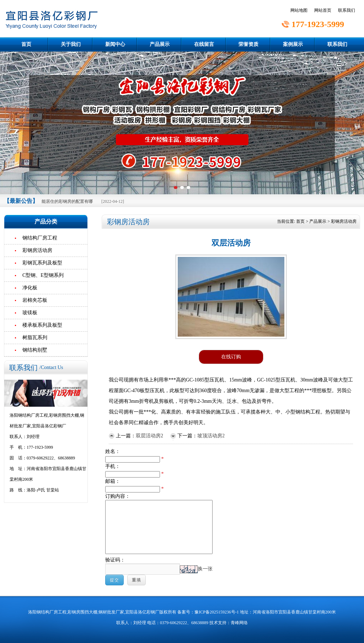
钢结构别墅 (35, 350)
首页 (26, 44)
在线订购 (231, 357)
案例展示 (293, 44)
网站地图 (299, 10)
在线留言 (204, 44)
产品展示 (160, 44)
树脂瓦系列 (35, 338)
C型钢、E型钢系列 (43, 275)
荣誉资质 (248, 44)
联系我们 (347, 10)
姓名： (113, 451)
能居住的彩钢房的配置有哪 (67, 201)
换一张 (205, 569)
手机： (113, 466)
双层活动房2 (149, 436)
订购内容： (118, 496)
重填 (136, 580)
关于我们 (71, 44)
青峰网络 (239, 623)
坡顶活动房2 (211, 436)
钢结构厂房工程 (40, 238)
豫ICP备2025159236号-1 (217, 612)
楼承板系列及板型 (42, 325)
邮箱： (113, 481)
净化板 (30, 288)
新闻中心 (115, 44)
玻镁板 (30, 313)
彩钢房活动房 (37, 250)
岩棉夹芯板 (35, 300)
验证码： (115, 560)
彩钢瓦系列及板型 (42, 263)
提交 (114, 580)
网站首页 (323, 10)
